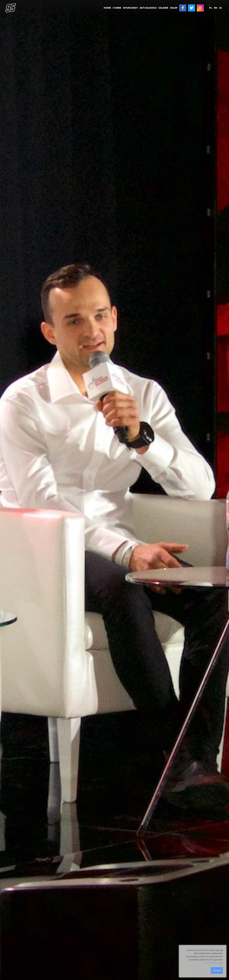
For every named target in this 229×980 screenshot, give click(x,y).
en (215, 8)
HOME (107, 8)
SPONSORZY (130, 8)
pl (211, 8)
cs (220, 8)
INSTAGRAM (200, 8)
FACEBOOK (183, 8)
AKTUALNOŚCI (148, 8)
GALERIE (163, 8)
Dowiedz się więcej (213, 963)
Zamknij (217, 970)
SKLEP (174, 8)
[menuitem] (107, 8)
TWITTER (192, 8)
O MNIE (117, 8)
